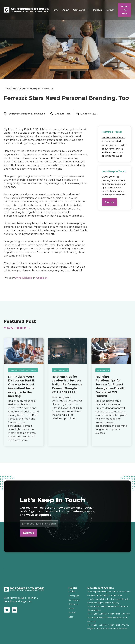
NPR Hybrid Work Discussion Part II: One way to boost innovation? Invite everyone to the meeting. (109, 618)
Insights (97, 10)
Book (71, 617)
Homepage (74, 596)
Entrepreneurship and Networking (37, 89)
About (66, 10)
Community (79, 10)
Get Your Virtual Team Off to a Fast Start (113, 139)
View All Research (15, 329)
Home (55, 10)
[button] (81, 10)
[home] (27, 10)
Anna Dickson (24, 278)
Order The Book (124, 10)
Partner (110, 10)
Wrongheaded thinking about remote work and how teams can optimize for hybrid (114, 151)
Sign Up (109, 202)
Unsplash (42, 278)
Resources (73, 604)
